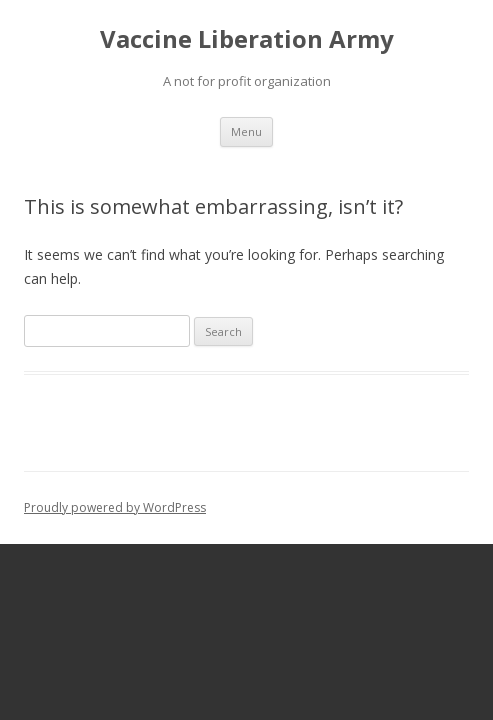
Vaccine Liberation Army (247, 39)
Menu (246, 131)
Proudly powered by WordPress (115, 507)
